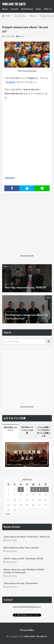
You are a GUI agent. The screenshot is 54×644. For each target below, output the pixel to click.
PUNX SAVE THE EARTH (14, 4)
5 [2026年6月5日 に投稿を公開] (33, 489)
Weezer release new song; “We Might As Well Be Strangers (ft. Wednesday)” (24, 571)
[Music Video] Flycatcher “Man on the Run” (21, 548)
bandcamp (10, 178)
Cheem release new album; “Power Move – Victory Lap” (27, 537)
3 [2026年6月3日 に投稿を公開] (21, 489)
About (5, 9)
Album (33, 16)
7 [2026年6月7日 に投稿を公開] (46, 489)
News (39, 9)
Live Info (15, 9)
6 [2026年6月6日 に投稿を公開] (39, 489)
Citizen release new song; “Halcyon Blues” (21, 583)
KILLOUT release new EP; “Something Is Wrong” (24, 559)
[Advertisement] (27, 226)
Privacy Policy (27, 630)
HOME (8, 16)
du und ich (11, 82)
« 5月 (7, 514)
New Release (27, 9)
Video (47, 9)
